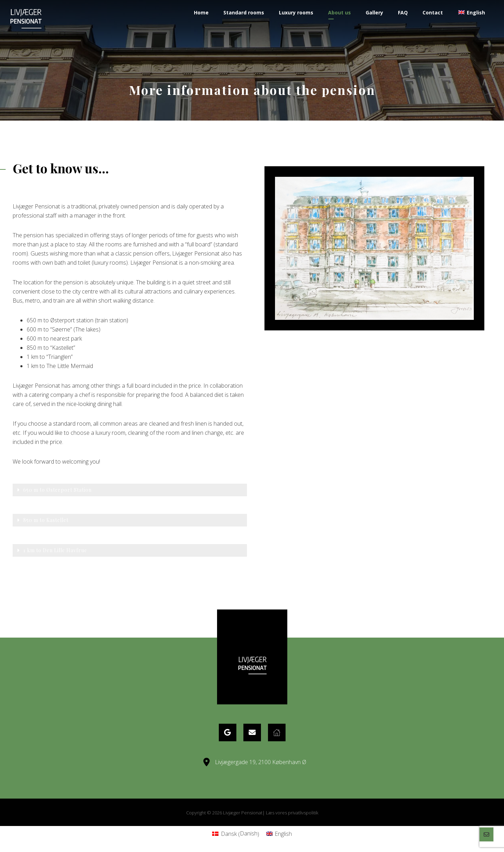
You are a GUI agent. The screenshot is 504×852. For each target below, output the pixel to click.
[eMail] (252, 732)
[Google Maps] (228, 732)
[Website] (277, 732)
